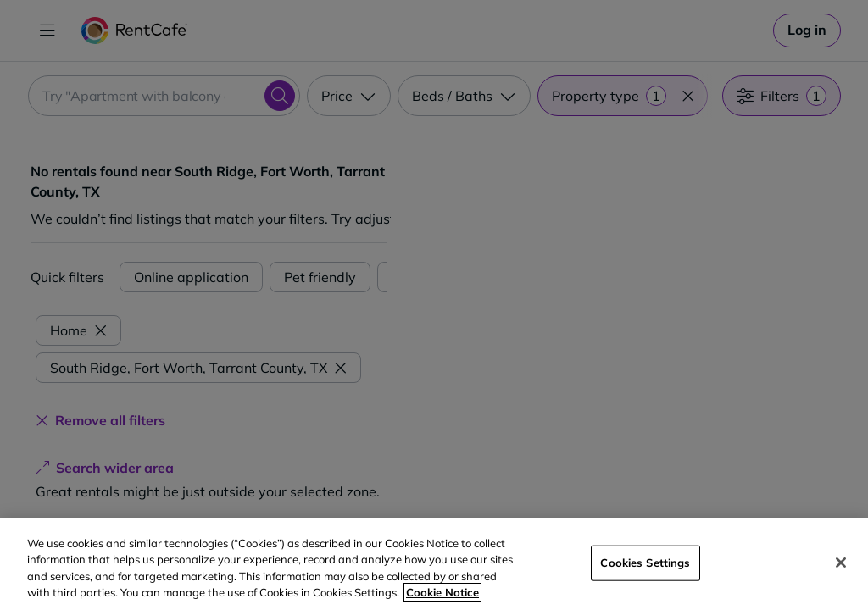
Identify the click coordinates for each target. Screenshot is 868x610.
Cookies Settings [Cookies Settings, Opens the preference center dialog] (645, 563)
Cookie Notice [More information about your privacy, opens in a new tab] (442, 592)
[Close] (841, 563)
